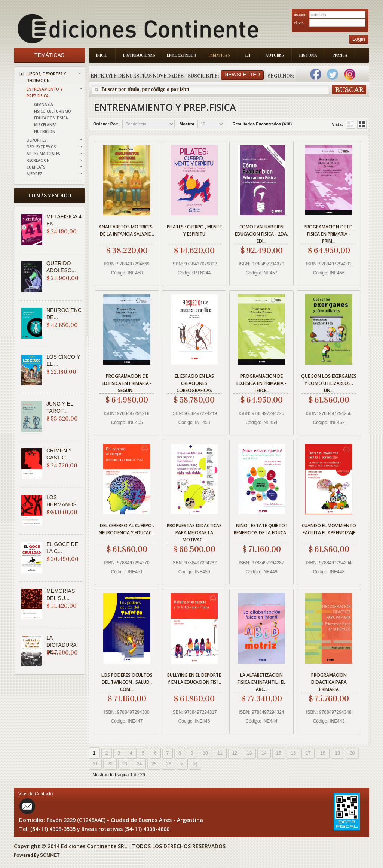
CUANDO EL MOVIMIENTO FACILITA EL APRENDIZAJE (329, 529)
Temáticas (49, 55)
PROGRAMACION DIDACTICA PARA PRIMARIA (329, 681)
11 (220, 753)
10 (205, 753)
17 (308, 753)
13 (249, 753)
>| (195, 764)
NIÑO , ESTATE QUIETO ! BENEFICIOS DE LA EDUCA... (262, 529)
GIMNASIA (44, 104)
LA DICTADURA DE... (61, 645)
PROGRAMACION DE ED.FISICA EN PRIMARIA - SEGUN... (127, 382)
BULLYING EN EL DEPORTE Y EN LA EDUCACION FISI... (194, 679)
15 (279, 753)
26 (168, 764)
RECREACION (38, 160)
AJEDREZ (34, 174)
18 (323, 753)
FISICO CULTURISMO (53, 111)
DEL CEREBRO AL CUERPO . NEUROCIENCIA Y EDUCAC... (127, 529)
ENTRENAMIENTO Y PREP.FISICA (45, 92)
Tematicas (219, 55)
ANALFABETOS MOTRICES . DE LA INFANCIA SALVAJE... (127, 230)
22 (110, 764)
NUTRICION (45, 131)
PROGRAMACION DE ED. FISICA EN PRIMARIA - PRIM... (329, 233)
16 (293, 753)
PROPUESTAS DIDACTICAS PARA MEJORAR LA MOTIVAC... (194, 532)
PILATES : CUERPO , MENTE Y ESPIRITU (194, 230)
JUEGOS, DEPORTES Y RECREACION (46, 77)
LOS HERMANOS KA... (62, 504)
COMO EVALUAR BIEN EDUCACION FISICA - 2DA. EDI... (261, 233)
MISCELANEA (45, 125)
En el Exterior (181, 55)
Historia (308, 55)
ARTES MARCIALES (43, 154)
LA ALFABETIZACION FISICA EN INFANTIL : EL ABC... (261, 681)
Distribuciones (139, 55)
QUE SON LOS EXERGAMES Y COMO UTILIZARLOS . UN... (329, 382)
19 (338, 753)
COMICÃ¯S (36, 167)
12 (235, 753)
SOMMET (50, 855)
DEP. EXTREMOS (41, 147)
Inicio (102, 55)
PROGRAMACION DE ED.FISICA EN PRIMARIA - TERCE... (261, 382)
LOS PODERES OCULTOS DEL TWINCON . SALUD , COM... (127, 681)
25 (154, 764)
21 (95, 764)
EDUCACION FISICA (51, 118)
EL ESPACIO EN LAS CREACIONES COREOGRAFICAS (194, 382)
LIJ (248, 55)
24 (139, 764)
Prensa (340, 55)
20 (352, 753)
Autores (275, 55)
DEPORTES (36, 140)
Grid (351, 124)
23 (125, 764)
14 (264, 753)
